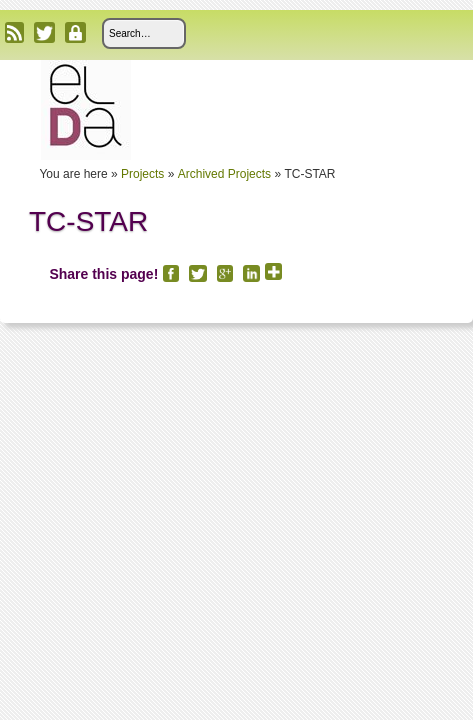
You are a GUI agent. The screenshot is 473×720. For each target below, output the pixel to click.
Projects (142, 174)
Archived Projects (224, 174)
